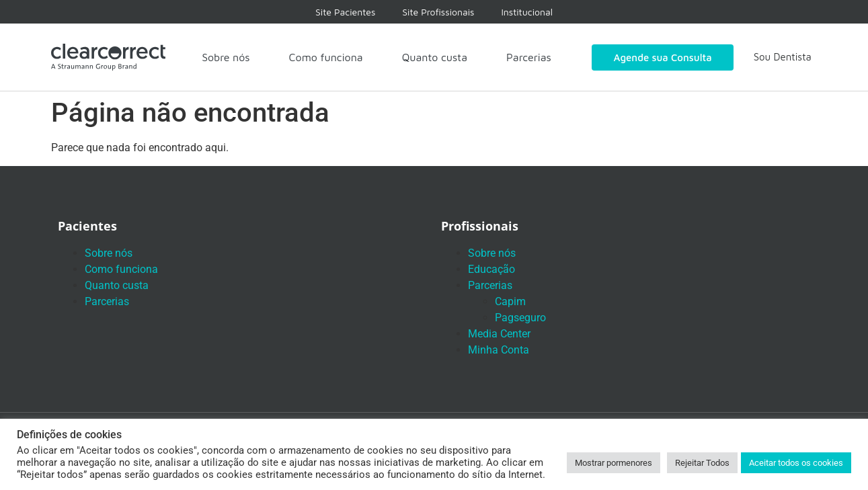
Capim (510, 301)
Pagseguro (520, 318)
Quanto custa (435, 57)
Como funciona (326, 57)
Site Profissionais (438, 12)
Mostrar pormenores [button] (614, 463)
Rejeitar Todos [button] (702, 463)
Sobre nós (226, 57)
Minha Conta (499, 350)
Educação (491, 269)
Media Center (499, 334)
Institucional (527, 12)
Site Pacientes (345, 12)
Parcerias (529, 57)
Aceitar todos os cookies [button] (796, 463)
